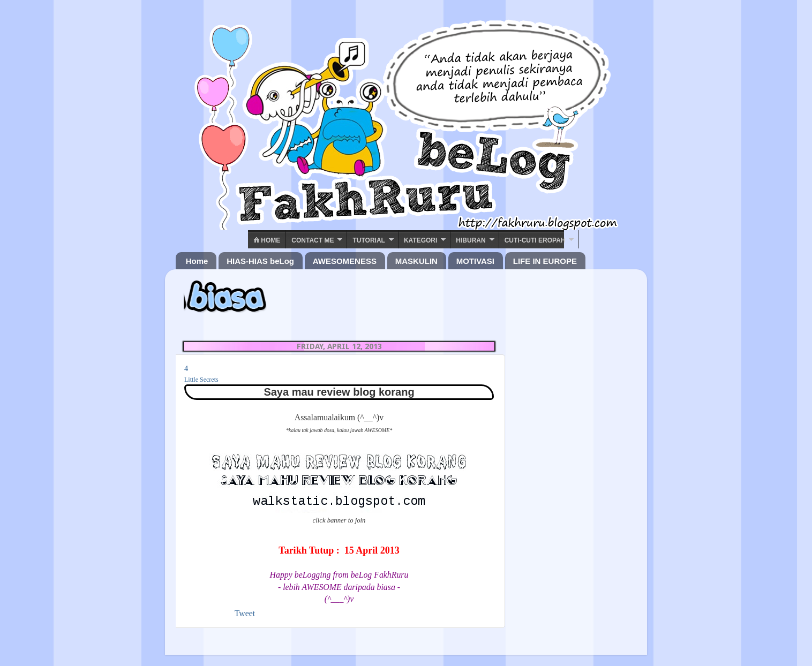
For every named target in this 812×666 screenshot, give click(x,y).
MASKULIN (416, 261)
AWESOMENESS (345, 261)
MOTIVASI (475, 261)
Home (267, 240)
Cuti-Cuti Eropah (535, 240)
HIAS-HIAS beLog (260, 261)
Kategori (420, 240)
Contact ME (313, 240)
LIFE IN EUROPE (545, 261)
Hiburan (471, 240)
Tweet (245, 613)
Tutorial (369, 240)
